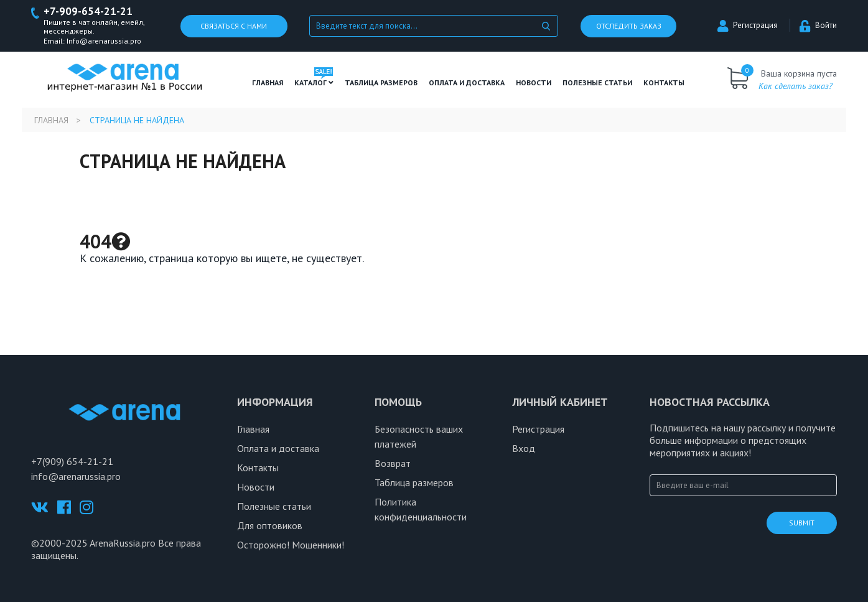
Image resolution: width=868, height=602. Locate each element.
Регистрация (748, 25)
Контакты (664, 82)
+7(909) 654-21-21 (72, 461)
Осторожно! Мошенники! (291, 545)
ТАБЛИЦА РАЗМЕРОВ (381, 82)
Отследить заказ (629, 26)
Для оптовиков (270, 525)
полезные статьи (597, 82)
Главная (268, 82)
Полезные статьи (274, 506)
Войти (818, 25)
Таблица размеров (414, 482)
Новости (534, 82)
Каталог (314, 82)
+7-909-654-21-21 (88, 12)
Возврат (393, 463)
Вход (524, 448)
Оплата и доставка (467, 82)
